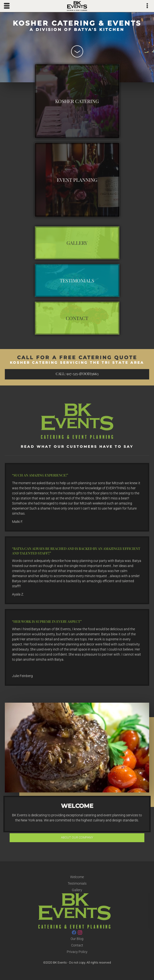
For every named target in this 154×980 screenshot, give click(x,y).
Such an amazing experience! (40, 475)
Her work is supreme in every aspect (47, 621)
